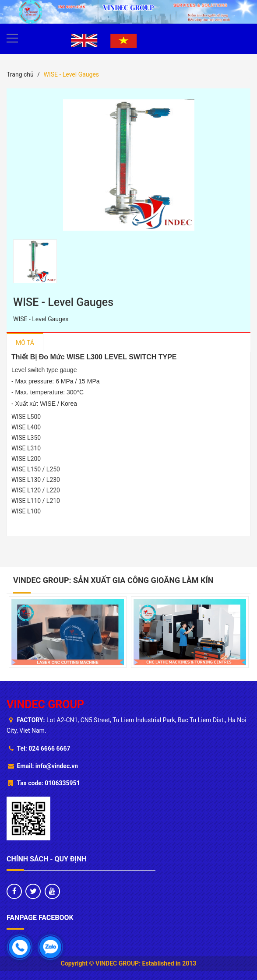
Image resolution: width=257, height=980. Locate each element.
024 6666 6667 (49, 748)
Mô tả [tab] (25, 343)
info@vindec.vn (57, 766)
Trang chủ (20, 74)
